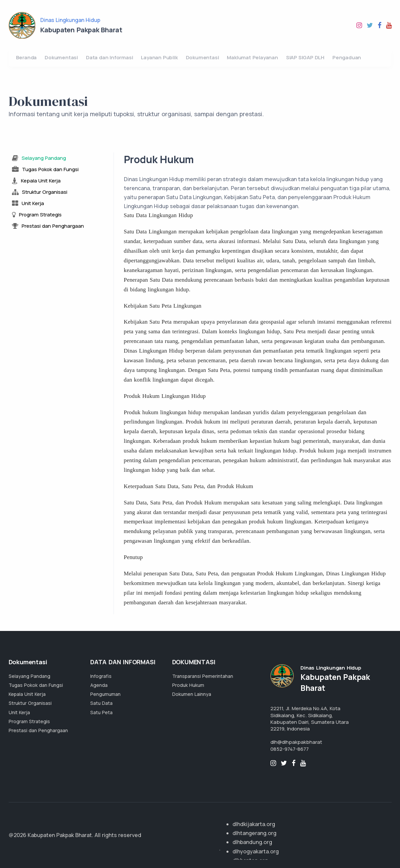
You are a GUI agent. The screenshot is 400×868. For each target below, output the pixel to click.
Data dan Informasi (109, 57)
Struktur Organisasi (30, 703)
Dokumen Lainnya (192, 694)
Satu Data (101, 703)
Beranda (26, 57)
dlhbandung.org (252, 842)
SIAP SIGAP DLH (305, 57)
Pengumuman (105, 694)
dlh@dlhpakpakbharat (296, 742)
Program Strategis (29, 721)
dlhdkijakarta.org (254, 824)
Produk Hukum (188, 685)
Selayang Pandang (29, 676)
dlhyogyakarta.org (256, 851)
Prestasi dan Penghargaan (38, 730)
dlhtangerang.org (254, 833)
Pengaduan (347, 57)
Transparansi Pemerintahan (203, 676)
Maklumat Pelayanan (252, 57)
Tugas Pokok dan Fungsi (36, 685)
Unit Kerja (19, 712)
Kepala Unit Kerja (27, 694)
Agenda (99, 685)
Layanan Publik (159, 57)
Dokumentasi (61, 57)
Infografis (101, 676)
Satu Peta (101, 712)
